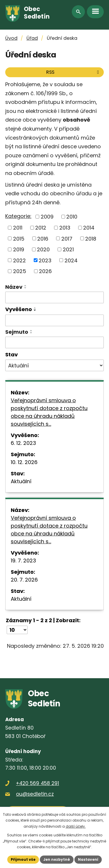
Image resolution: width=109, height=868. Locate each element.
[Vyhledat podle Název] (54, 297)
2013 (65, 228)
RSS (74, 72)
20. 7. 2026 (24, 580)
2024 (71, 260)
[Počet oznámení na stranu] (17, 630)
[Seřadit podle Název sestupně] (26, 288)
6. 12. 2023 (23, 443)
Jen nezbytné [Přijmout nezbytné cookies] (57, 859)
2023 (45, 260)
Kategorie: (18, 216)
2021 (68, 249)
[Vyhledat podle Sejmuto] (54, 342)
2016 (43, 238)
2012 (41, 228)
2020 (43, 249)
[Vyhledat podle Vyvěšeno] (54, 320)
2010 (72, 217)
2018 (91, 238)
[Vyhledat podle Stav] (54, 365)
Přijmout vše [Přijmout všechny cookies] (23, 859)
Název (14, 287)
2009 (47, 217)
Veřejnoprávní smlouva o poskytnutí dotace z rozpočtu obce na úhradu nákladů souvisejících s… (49, 412)
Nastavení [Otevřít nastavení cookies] (88, 859)
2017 (67, 238)
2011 (18, 228)
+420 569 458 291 (37, 783)
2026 (45, 271)
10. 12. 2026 (24, 462)
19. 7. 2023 (23, 561)
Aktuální (21, 481)
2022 (19, 260)
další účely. (76, 826)
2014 (89, 228)
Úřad (32, 38)
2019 (19, 249)
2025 (20, 271)
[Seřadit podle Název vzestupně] (26, 286)
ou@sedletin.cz (35, 794)
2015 (19, 238)
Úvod (11, 38)
